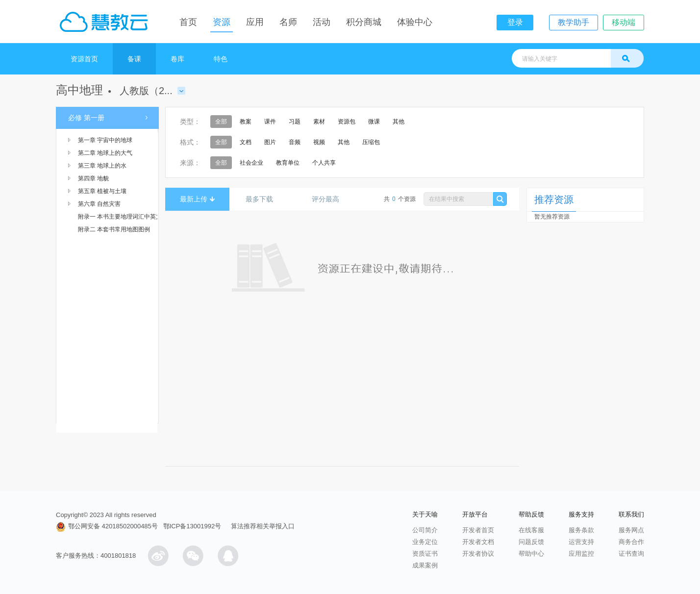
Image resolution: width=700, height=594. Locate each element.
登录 (515, 22)
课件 (270, 122)
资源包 (347, 122)
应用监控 (581, 554)
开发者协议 (478, 554)
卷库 (177, 59)
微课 (374, 122)
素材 (319, 122)
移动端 (624, 22)
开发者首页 (478, 530)
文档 (246, 142)
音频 (295, 142)
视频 (319, 142)
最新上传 (197, 199)
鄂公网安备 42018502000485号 (107, 526)
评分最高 (329, 199)
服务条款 (581, 530)
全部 (221, 122)
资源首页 (84, 59)
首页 (188, 22)
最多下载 (263, 199)
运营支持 (581, 542)
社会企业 (251, 163)
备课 (134, 59)
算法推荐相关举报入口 (263, 526)
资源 (222, 22)
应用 (255, 22)
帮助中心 (531, 554)
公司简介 (425, 530)
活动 (322, 22)
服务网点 (631, 530)
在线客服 (531, 530)
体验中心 (415, 22)
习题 (295, 122)
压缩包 (371, 142)
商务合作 (631, 542)
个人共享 (324, 163)
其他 (399, 122)
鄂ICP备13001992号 (192, 526)
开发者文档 (478, 542)
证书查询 (631, 554)
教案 (246, 122)
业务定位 (425, 542)
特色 (221, 59)
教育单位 (288, 163)
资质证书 (425, 554)
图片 (270, 142)
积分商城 (364, 22)
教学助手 (574, 22)
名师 (288, 22)
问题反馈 (531, 542)
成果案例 (425, 565)
